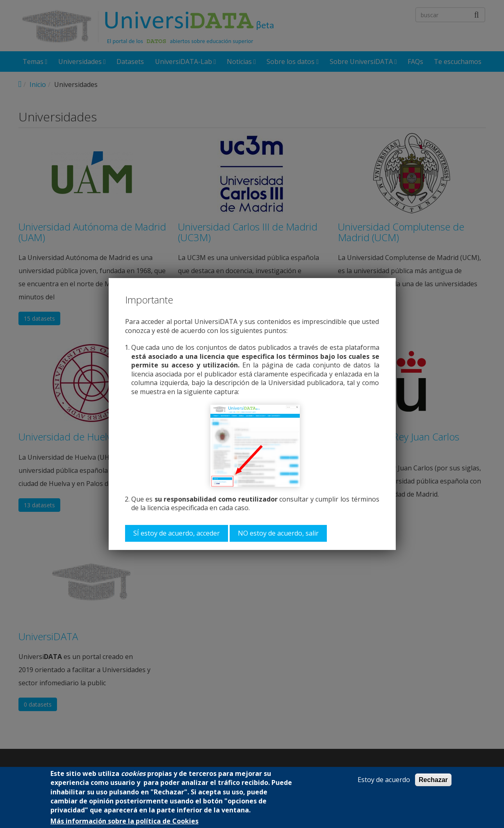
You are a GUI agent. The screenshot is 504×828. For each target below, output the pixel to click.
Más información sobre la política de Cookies (124, 821)
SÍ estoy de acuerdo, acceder (177, 533)
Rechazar (433, 780)
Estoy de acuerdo (384, 780)
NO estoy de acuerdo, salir (278, 533)
